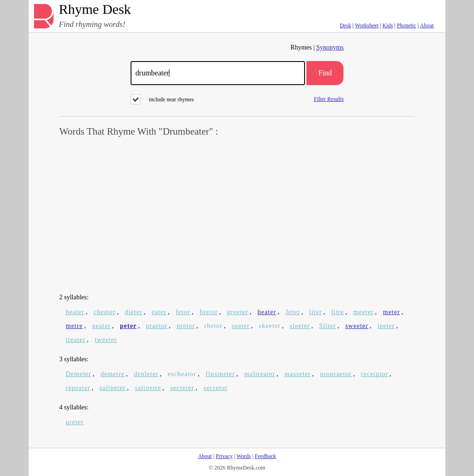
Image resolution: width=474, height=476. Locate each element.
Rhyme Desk (95, 9)
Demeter (78, 374)
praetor (157, 326)
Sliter (328, 326)
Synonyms (330, 47)
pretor (186, 326)
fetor (183, 312)
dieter (134, 312)
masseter (297, 374)
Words (244, 456)
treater (76, 340)
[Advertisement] (237, 216)
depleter (146, 374)
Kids (388, 25)
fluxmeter (220, 374)
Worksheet (367, 25)
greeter (238, 312)
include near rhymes (162, 99)
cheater (104, 312)
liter (316, 312)
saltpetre (148, 388)
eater (159, 312)
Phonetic (406, 25)
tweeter (106, 340)
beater (75, 312)
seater (241, 326)
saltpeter (112, 388)
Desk (346, 25)
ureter (75, 422)
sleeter (300, 326)
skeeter (270, 326)
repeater (78, 388)
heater (267, 312)
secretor (215, 388)
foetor (209, 312)
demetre (112, 374)
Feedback (265, 456)
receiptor (375, 374)
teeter (386, 326)
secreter (182, 388)
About (427, 25)
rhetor (213, 326)
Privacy (224, 456)
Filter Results (329, 99)
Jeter (293, 312)
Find (325, 73)
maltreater (260, 374)
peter (128, 326)
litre (338, 312)
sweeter (357, 326)
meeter (363, 312)
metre (74, 326)
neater (101, 326)
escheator (182, 374)
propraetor (336, 374)
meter (391, 312)
